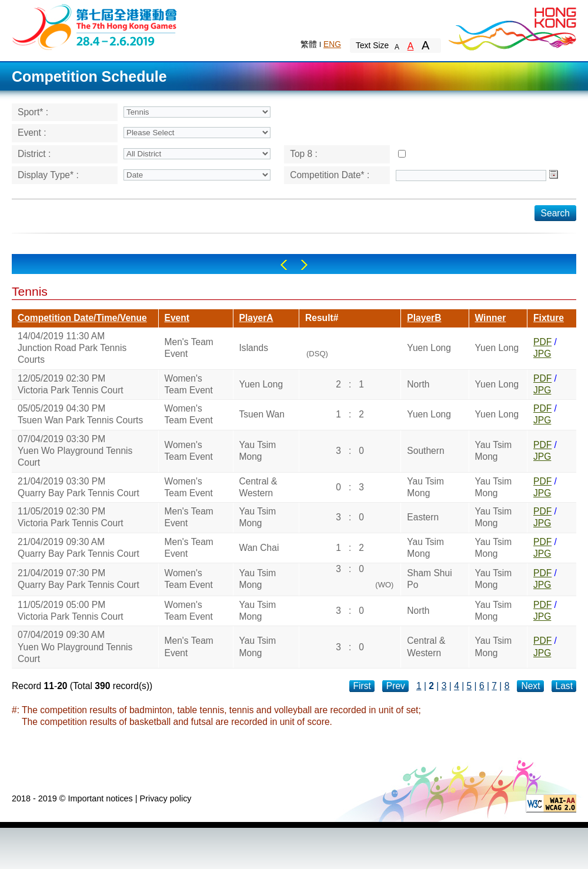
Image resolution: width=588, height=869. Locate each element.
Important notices (100, 798)
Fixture (549, 318)
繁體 (309, 44)
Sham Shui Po (429, 579)
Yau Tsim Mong (258, 451)
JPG (542, 354)
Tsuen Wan (262, 414)
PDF (542, 342)
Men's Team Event (189, 348)
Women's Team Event (189, 384)
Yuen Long (429, 348)
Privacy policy (166, 798)
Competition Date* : (330, 175)
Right (304, 265)
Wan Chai (259, 548)
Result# (322, 318)
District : (34, 154)
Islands (254, 348)
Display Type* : (48, 175)
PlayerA (256, 318)
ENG (332, 44)
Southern (425, 451)
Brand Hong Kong (512, 26)
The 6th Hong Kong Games (95, 26)
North (418, 384)
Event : (32, 133)
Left (284, 265)
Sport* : (33, 112)
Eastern (423, 517)
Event (177, 318)
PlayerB (424, 318)
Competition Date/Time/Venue (82, 318)
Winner (491, 318)
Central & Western (258, 487)
